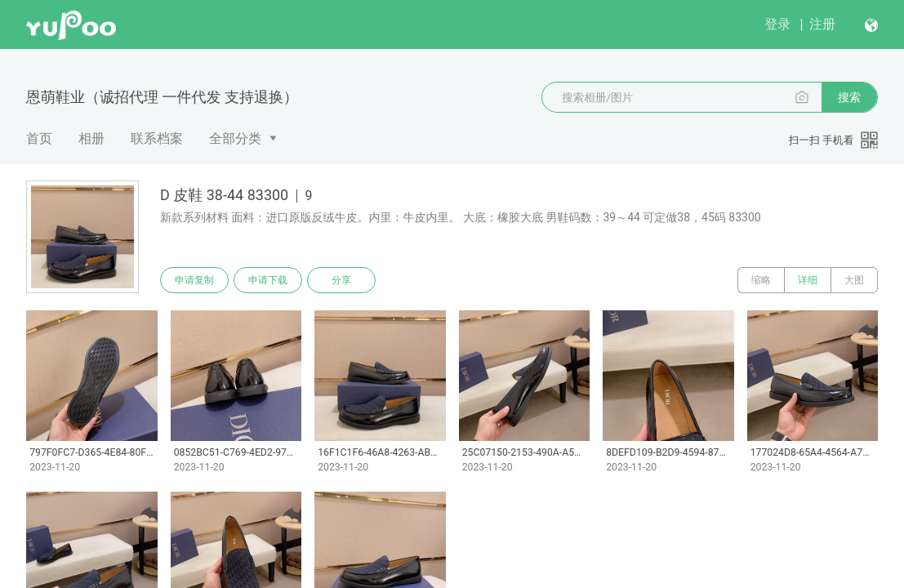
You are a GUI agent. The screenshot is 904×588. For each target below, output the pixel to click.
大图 (854, 280)
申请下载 (268, 280)
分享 (341, 280)
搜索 (849, 97)
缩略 (761, 280)
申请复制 (194, 280)
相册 (91, 138)
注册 (822, 24)
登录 (777, 24)
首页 (39, 138)
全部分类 (235, 138)
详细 (808, 280)
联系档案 (157, 138)
